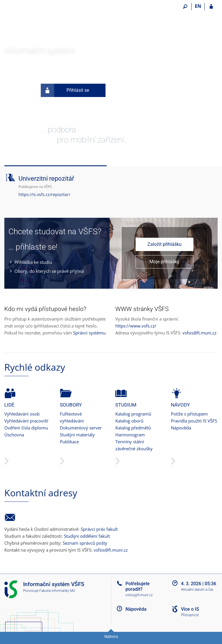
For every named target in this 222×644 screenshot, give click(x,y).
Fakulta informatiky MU (57, 591)
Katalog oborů (129, 421)
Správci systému (89, 333)
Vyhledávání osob (22, 414)
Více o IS (190, 609)
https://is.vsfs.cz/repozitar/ (44, 194)
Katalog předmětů (133, 428)
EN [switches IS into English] (198, 6)
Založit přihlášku (164, 244)
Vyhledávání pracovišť (26, 421)
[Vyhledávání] (185, 7)
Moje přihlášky (164, 262)
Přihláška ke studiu (33, 262)
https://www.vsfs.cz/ (136, 326)
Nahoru (111, 636)
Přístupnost (190, 615)
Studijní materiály (77, 435)
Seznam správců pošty (85, 543)
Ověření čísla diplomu (26, 428)
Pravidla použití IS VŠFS (194, 421)
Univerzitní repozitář (46, 179)
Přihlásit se (65, 90)
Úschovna (14, 435)
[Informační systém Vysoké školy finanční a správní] (37, 23)
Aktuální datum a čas (197, 590)
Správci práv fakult (99, 529)
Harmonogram (130, 435)
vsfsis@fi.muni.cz (199, 333)
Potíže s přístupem (189, 414)
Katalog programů (133, 414)
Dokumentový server (81, 428)
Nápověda (181, 428)
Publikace (69, 442)
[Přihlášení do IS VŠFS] (211, 7)
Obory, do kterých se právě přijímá (49, 271)
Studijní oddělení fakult (87, 536)
